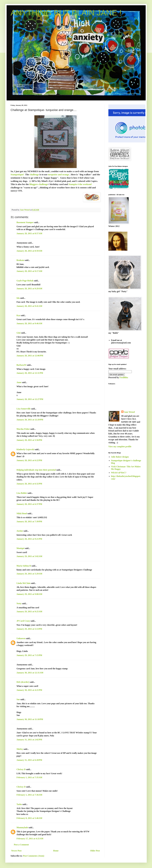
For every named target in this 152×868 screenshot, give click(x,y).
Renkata (20, 260)
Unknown (21, 638)
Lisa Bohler (22, 493)
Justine (20, 531)
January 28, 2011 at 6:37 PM (29, 504)
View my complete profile (120, 447)
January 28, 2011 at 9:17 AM (29, 271)
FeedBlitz (124, 377)
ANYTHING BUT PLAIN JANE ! (66, 13)
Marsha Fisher (23, 429)
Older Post (95, 851)
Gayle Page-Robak (25, 281)
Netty (19, 603)
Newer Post (16, 851)
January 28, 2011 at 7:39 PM (29, 521)
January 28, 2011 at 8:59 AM (29, 251)
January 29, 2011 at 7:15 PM (29, 655)
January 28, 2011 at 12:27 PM (30, 399)
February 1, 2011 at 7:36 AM (29, 795)
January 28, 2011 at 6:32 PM (29, 484)
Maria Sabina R (24, 566)
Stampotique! (17, 174)
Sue (18, 699)
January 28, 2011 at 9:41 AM (29, 306)
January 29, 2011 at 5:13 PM (29, 629)
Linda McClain (23, 583)
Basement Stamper (25, 222)
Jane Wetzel (129, 412)
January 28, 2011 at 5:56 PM (29, 440)
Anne (19, 382)
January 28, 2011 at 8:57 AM (29, 233)
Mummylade (22, 827)
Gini (19, 333)
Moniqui (20, 548)
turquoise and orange (59, 174)
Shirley (20, 749)
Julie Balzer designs (120, 457)
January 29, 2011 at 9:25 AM (29, 612)
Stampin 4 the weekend (80, 184)
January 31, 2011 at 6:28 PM (29, 760)
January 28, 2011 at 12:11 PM (30, 373)
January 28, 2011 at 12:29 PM (30, 420)
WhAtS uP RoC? (119, 473)
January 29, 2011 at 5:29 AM (29, 574)
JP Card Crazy (23, 621)
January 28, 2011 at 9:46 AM (29, 323)
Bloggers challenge (39, 184)
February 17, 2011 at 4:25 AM (30, 839)
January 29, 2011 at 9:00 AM (29, 594)
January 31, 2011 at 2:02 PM (29, 740)
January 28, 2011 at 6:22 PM (29, 460)
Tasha (19, 804)
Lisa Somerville (24, 409)
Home (56, 851)
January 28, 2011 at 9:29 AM (29, 289)
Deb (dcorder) (23, 682)
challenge (34, 174)
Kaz (18, 315)
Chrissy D (21, 769)
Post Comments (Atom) (34, 856)
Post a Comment (21, 845)
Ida (18, 298)
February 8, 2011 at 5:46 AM (29, 818)
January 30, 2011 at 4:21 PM (29, 690)
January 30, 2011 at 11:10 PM (30, 719)
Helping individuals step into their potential (36, 470)
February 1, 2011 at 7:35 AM (29, 777)
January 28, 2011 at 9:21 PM (29, 539)
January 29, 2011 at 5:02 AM (29, 556)
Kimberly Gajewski (25, 449)
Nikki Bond (22, 513)
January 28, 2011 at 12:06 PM (30, 356)
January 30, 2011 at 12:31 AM (30, 673)
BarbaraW (21, 365)
